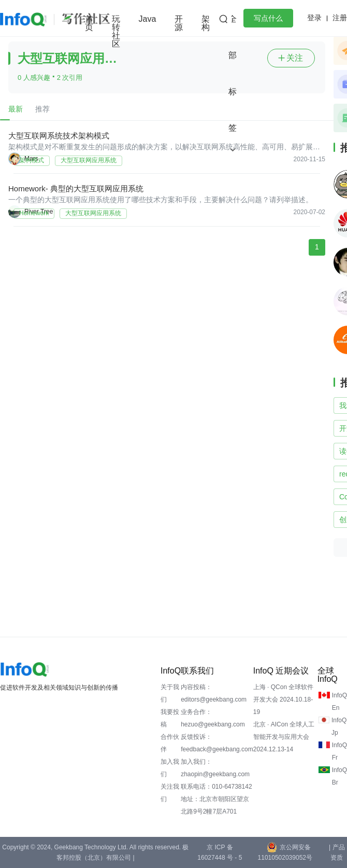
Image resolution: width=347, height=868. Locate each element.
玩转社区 (116, 31)
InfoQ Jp (339, 726)
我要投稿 (170, 718)
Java (148, 19)
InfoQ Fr (339, 751)
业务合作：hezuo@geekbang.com (213, 718)
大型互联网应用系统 (89, 160)
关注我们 (170, 793)
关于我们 (170, 693)
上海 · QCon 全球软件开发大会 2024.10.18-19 (284, 699)
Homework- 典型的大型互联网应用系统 (76, 188)
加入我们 (170, 768)
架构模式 (32, 160)
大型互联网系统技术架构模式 (59, 136)
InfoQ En (339, 702)
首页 (89, 23)
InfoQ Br (339, 776)
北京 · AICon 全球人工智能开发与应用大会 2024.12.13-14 (284, 737)
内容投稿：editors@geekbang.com (214, 693)
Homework (34, 213)
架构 (206, 23)
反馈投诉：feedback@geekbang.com (217, 743)
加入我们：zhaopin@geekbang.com (215, 768)
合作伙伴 (170, 743)
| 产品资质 (337, 852)
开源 (179, 23)
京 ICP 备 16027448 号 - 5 (220, 852)
